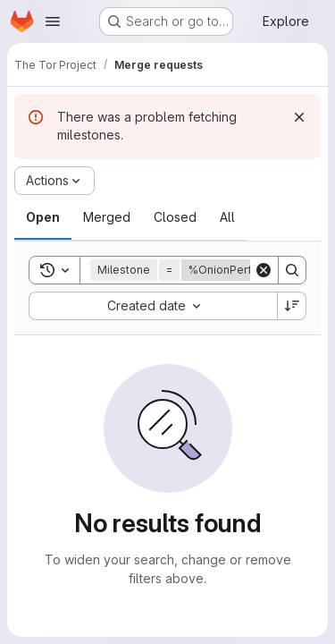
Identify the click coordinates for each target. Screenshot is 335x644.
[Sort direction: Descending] (292, 306)
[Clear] (264, 270)
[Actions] (54, 181)
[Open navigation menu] (53, 21)
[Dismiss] (299, 117)
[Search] (292, 270)
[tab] (43, 217)
